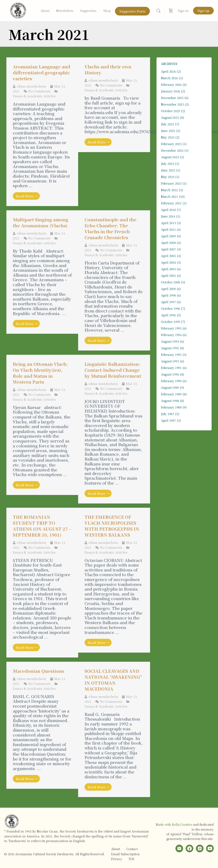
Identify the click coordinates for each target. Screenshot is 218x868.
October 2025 (171, 111)
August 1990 (170, 374)
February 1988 (171, 407)
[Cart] (171, 11)
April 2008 (168, 243)
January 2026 (171, 91)
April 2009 (168, 236)
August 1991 (170, 361)
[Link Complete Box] (42, 132)
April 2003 (168, 269)
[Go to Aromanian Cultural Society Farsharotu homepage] (18, 10)
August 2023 (170, 157)
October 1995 (171, 322)
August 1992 (170, 348)
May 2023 (168, 177)
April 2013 (168, 223)
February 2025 (171, 144)
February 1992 (171, 355)
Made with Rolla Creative (174, 824)
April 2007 (168, 249)
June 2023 (168, 170)
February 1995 (171, 328)
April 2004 (168, 262)
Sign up (203, 11)
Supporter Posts (132, 11)
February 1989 (171, 394)
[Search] (158, 11)
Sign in (183, 11)
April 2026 (168, 71)
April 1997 (168, 302)
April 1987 (168, 420)
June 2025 (168, 131)
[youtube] (210, 848)
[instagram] (200, 848)
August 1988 (170, 401)
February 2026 (171, 85)
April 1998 (168, 295)
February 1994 (171, 335)
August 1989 (170, 387)
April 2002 (168, 276)
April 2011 (168, 229)
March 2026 (169, 78)
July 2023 (168, 164)
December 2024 (172, 150)
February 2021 (171, 203)
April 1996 (168, 315)
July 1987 (168, 414)
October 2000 (171, 282)
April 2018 (168, 210)
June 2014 (168, 216)
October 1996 (171, 308)
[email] (179, 848)
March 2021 (169, 197)
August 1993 (170, 341)
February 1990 (171, 381)
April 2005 (168, 256)
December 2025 (172, 98)
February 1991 (171, 368)
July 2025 (168, 124)
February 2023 (171, 183)
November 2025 (172, 104)
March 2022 (169, 190)
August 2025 (170, 117)
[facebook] (189, 848)
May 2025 (168, 137)
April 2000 (168, 289)
